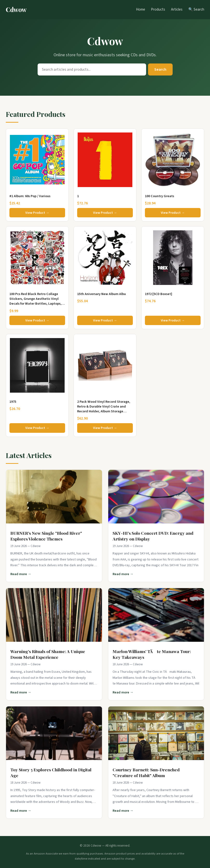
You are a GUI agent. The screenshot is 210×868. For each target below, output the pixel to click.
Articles (177, 9)
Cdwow (16, 9)
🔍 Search (196, 9)
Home (141, 9)
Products (158, 9)
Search (160, 69)
